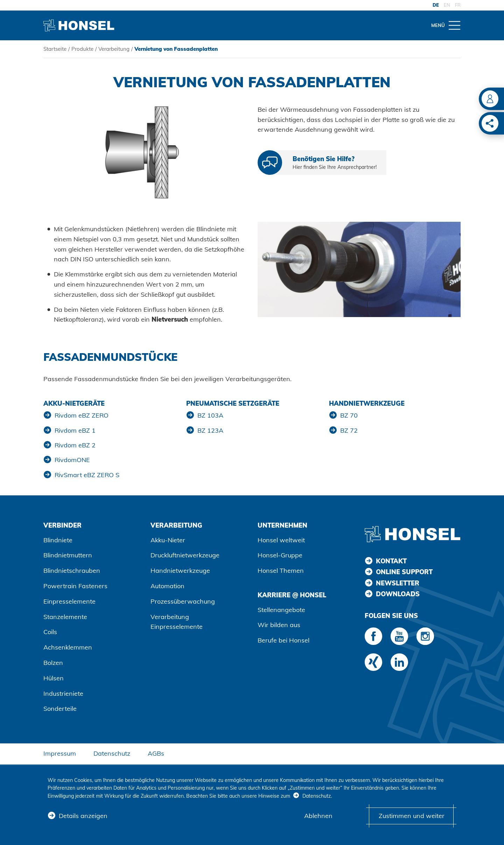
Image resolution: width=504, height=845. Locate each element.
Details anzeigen (83, 816)
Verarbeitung (114, 49)
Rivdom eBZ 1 (75, 430)
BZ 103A (210, 415)
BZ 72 (349, 430)
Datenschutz (112, 753)
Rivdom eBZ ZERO (82, 415)
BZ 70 (349, 415)
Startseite (55, 49)
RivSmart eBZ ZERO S (87, 475)
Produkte (82, 49)
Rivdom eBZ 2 (75, 445)
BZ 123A (210, 430)
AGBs (156, 753)
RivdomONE (72, 460)
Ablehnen (318, 816)
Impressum (60, 753)
